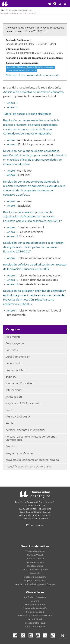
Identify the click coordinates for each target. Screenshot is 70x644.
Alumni (35, 601)
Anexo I (12, 140)
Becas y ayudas (15, 343)
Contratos (12, 350)
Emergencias (35, 525)
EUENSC (11, 377)
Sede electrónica (35, 562)
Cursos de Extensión (18, 357)
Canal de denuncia (35, 627)
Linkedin (46, 635)
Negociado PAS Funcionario (23, 403)
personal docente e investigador (25, 430)
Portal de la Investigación (35, 570)
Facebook (16, 635)
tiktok (54, 635)
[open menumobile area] (65, 4)
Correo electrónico (35, 551)
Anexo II (12, 103)
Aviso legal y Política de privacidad (35, 616)
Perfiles (10, 423)
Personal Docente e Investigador (41, 67)
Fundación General (35, 605)
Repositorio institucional (35, 577)
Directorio (35, 573)
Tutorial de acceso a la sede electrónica (27, 114)
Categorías (13, 329)
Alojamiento (13, 337)
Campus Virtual (35, 555)
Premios (11, 447)
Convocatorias (11, 10)
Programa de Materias (19, 453)
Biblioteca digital (35, 566)
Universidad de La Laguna (5, 4)
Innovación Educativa (16, 67)
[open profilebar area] (50, 4)
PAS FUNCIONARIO (18, 417)
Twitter (24, 635)
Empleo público (15, 370)
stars (35, 536)
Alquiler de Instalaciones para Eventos (35, 584)
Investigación (14, 397)
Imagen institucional (35, 623)
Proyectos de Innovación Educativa (21, 71)
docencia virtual (15, 364)
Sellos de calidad (35, 612)
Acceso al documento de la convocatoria (32, 76)
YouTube (39, 635)
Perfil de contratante (35, 597)
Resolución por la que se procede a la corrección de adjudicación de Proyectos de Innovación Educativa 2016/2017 (33, 247)
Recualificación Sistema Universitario (28, 467)
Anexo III (13, 236)
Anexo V (12, 107)
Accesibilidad (35, 619)
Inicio (2, 10)
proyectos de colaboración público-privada (32, 460)
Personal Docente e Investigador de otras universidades (31, 438)
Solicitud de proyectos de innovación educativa (34, 92)
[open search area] (60, 4)
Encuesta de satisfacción (35, 608)
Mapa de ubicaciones (35, 581)
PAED (9, 410)
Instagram (31, 635)
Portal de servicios (35, 559)
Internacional (14, 390)
